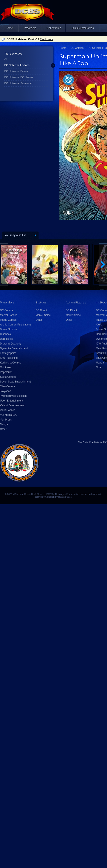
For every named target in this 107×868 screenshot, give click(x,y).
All (6, 59)
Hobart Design (65, 497)
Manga (4, 424)
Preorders (30, 28)
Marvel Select (43, 315)
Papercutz (6, 372)
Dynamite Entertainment (14, 348)
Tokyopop (5, 391)
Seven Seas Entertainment (15, 382)
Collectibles (54, 28)
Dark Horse (7, 339)
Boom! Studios (8, 329)
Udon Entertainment (12, 401)
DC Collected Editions (17, 65)
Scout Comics (8, 377)
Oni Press (6, 367)
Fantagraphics (8, 353)
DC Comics (77, 48)
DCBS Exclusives (83, 28)
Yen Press (6, 420)
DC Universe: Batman (17, 71)
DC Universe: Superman (18, 83)
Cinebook (5, 334)
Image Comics (8, 320)
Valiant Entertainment (12, 405)
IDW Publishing (9, 358)
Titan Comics (8, 386)
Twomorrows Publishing (14, 396)
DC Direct (41, 310)
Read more (47, 39)
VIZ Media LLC (9, 415)
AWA (99, 325)
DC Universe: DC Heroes (19, 77)
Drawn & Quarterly (11, 344)
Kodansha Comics (10, 363)
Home (9, 28)
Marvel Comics (9, 315)
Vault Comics (8, 410)
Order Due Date (91, 442)
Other (3, 429)
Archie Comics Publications (16, 325)
